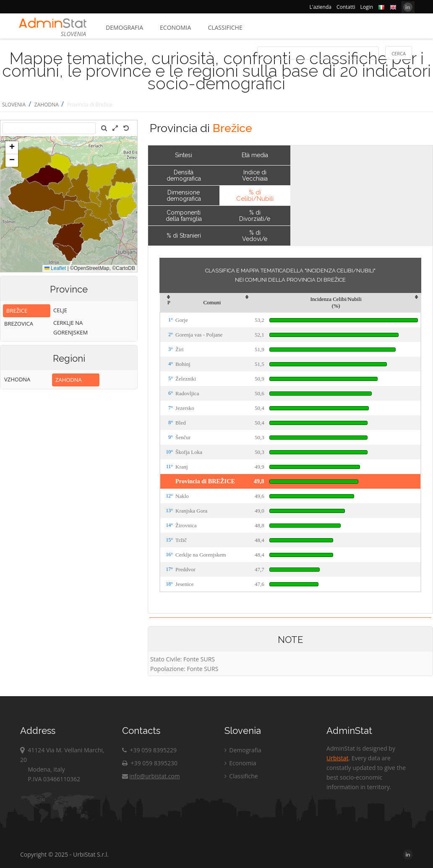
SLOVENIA (14, 105)
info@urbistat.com (151, 776)
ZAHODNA (47, 105)
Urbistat (337, 758)
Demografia (124, 27)
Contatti (346, 7)
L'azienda (321, 7)
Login (367, 7)
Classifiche (225, 27)
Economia (175, 27)
